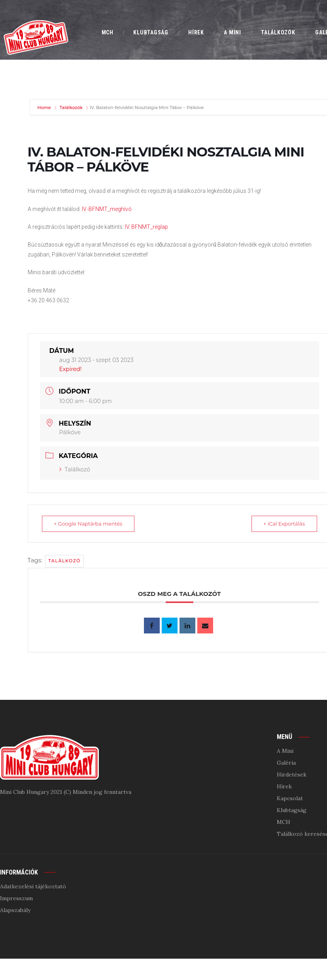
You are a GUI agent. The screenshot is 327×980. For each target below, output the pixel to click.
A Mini (285, 751)
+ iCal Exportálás (282, 524)
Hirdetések (292, 775)
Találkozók (71, 107)
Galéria (286, 763)
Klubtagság (292, 810)
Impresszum (16, 898)
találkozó (64, 561)
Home (45, 107)
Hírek (284, 786)
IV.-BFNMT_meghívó (107, 209)
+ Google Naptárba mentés (90, 524)
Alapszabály (15, 910)
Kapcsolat (290, 798)
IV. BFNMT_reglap (146, 227)
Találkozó (75, 469)
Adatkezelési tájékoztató (33, 886)
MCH (284, 822)
